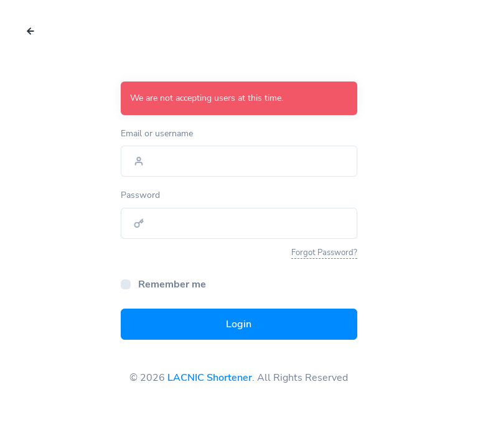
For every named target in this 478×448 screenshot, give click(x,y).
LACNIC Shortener (210, 378)
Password (140, 195)
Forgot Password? (324, 253)
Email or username (157, 133)
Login (239, 324)
